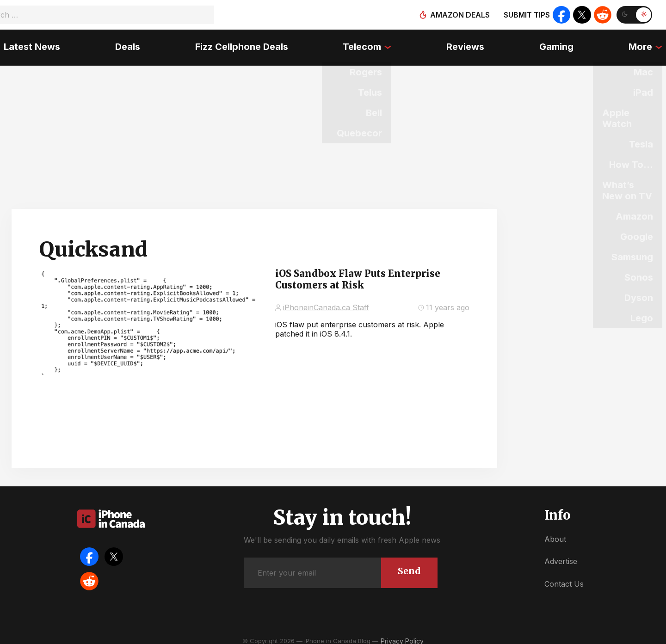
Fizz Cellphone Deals (240, 44)
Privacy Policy (402, 635)
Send (409, 564)
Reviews (467, 44)
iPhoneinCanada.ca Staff (326, 301)
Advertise (561, 555)
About (555, 533)
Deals (125, 44)
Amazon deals (459, 15)
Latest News (28, 44)
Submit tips (525, 15)
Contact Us (564, 577)
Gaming (559, 44)
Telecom (362, 44)
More (644, 44)
